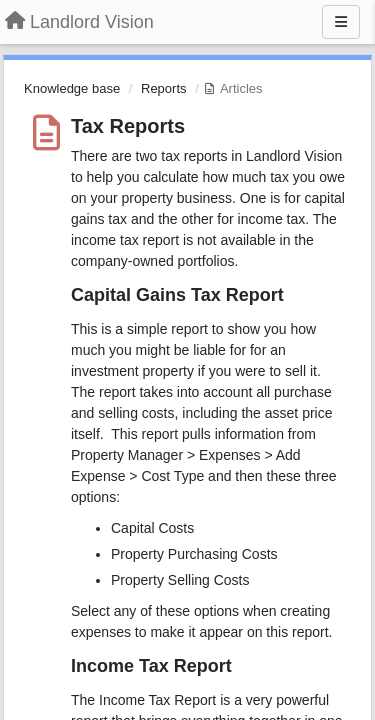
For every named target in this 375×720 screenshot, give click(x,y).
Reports (164, 88)
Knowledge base (72, 88)
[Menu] (341, 22)
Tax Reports (128, 126)
